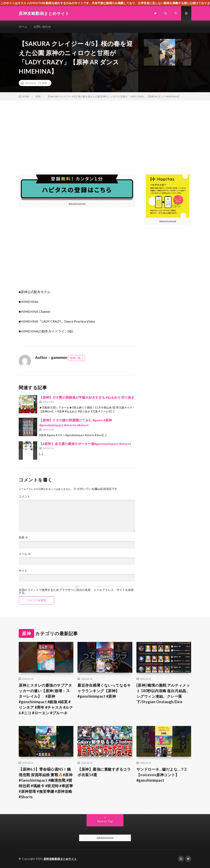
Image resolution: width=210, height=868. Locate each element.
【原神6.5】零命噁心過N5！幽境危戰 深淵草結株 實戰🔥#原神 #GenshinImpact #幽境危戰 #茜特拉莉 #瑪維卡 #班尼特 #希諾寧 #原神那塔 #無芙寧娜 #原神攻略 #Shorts (46, 783)
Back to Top (105, 821)
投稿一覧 (75, 358)
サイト (23, 571)
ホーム (23, 27)
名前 (23, 537)
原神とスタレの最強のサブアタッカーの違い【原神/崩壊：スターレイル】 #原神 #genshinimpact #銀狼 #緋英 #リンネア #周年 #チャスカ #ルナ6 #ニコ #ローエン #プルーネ (46, 699)
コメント (24, 496)
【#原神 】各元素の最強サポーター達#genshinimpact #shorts (85, 444)
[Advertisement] (105, 131)
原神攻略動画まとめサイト (60, 859)
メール (25, 554)
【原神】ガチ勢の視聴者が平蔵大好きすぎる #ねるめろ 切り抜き (87, 397)
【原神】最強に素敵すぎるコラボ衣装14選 (104, 772)
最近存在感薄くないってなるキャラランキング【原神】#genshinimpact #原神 (104, 691)
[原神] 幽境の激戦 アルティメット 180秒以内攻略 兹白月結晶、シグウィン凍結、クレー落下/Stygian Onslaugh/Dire (163, 693)
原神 (44, 83)
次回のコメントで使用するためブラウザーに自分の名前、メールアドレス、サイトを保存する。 (76, 591)
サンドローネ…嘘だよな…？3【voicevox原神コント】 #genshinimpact (161, 775)
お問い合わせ (42, 27)
